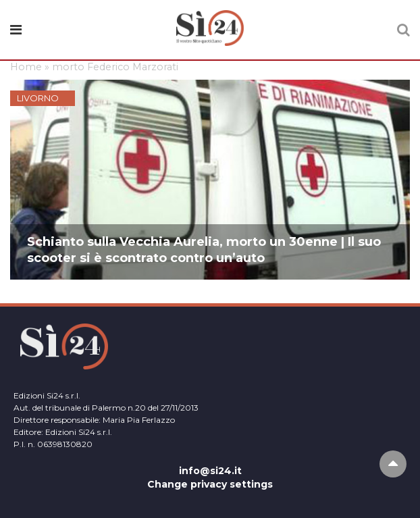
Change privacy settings (210, 484)
